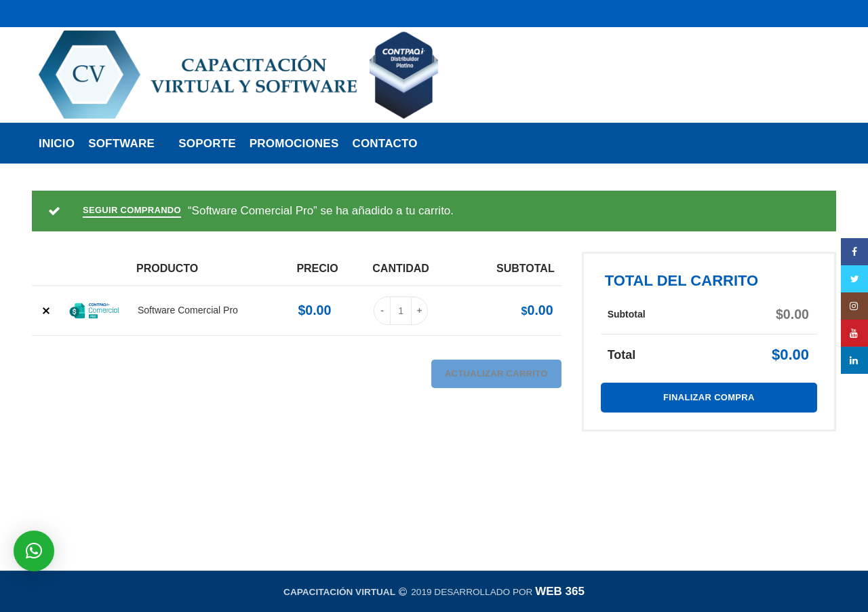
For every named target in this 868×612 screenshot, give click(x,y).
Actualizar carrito (496, 374)
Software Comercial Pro (188, 310)
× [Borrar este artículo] (45, 311)
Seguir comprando (132, 210)
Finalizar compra (709, 397)
